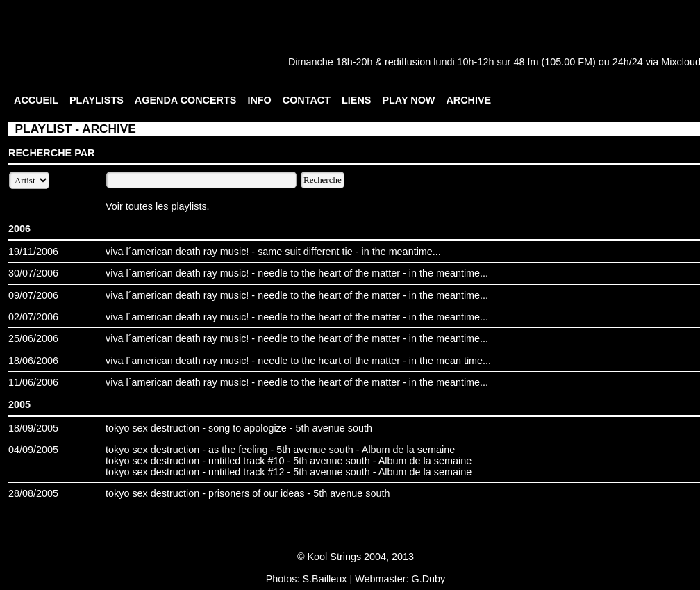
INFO (259, 100)
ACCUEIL (36, 100)
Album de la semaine (408, 450)
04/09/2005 (33, 450)
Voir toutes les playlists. (158, 206)
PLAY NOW (408, 100)
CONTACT (307, 100)
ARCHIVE (468, 100)
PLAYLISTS (97, 100)
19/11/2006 (33, 252)
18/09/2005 (33, 428)
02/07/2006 (33, 317)
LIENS (356, 100)
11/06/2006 (33, 382)
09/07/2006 (33, 295)
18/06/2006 (33, 361)
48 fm (526, 62)
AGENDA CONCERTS (186, 100)
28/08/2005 (33, 493)
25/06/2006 (33, 338)
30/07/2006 (33, 273)
